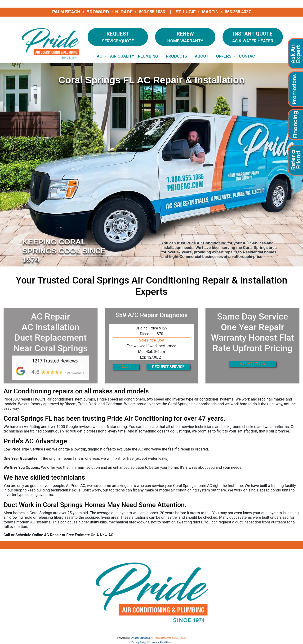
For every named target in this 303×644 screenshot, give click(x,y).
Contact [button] (249, 56)
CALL (126, 367)
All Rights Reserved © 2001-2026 (168, 638)
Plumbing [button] (149, 56)
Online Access (140, 638)
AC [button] (100, 56)
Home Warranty (185, 37)
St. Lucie (186, 12)
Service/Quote (118, 37)
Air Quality (122, 56)
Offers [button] (224, 56)
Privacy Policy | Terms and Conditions (151, 642)
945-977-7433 (252, 364)
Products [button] (177, 56)
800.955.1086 (152, 12)
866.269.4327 (238, 12)
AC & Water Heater (253, 37)
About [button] (202, 56)
